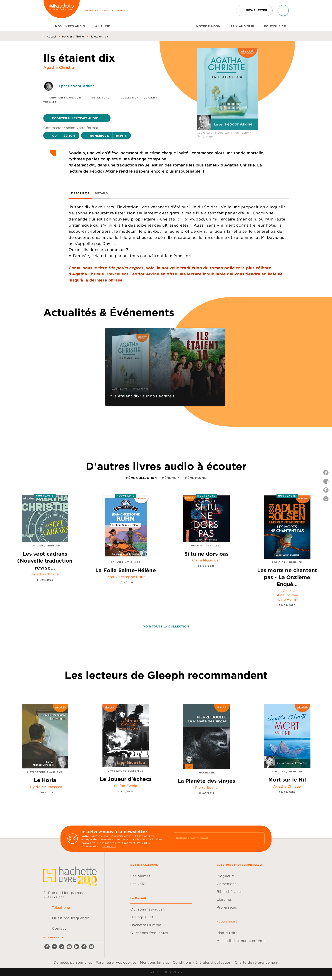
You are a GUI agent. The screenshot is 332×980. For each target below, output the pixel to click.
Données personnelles (73, 962)
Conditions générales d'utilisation (202, 962)
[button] (254, 10)
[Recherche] (283, 10)
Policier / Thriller (74, 36)
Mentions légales (154, 962)
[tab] (48, 26)
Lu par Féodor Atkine (75, 86)
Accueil (52, 36)
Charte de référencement (257, 962)
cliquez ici (109, 846)
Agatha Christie (59, 67)
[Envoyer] (259, 839)
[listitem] (47, 947)
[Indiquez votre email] (213, 839)
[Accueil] (62, 10)
